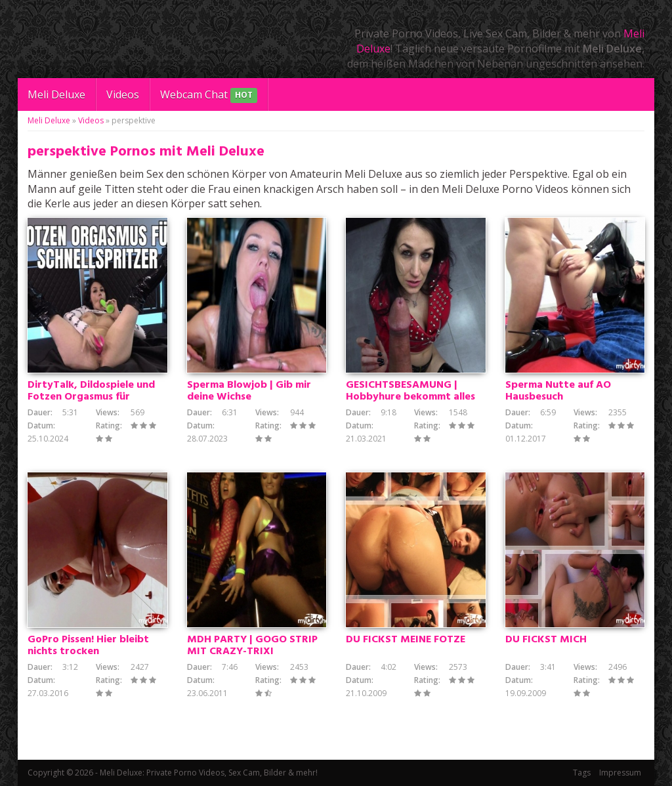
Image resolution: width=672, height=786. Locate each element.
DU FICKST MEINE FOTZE (406, 640)
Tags (582, 773)
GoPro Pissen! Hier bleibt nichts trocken (88, 646)
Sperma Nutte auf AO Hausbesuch (558, 391)
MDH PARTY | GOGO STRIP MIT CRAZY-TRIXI (252, 646)
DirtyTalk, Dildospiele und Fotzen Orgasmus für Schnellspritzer (91, 397)
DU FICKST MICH (546, 640)
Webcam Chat (209, 95)
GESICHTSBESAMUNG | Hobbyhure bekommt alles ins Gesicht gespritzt (410, 397)
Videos (123, 94)
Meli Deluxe (56, 94)
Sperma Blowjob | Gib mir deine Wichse (249, 391)
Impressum (620, 773)
